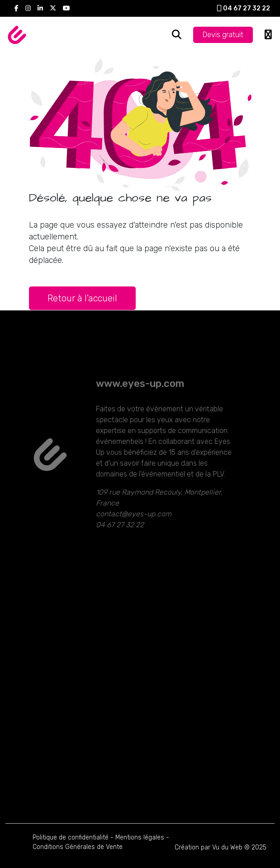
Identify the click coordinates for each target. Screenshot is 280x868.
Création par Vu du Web (209, 847)
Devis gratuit (223, 35)
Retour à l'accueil (82, 298)
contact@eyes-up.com (134, 527)
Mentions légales (140, 837)
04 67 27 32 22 (243, 8)
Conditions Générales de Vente (78, 847)
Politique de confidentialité (71, 837)
